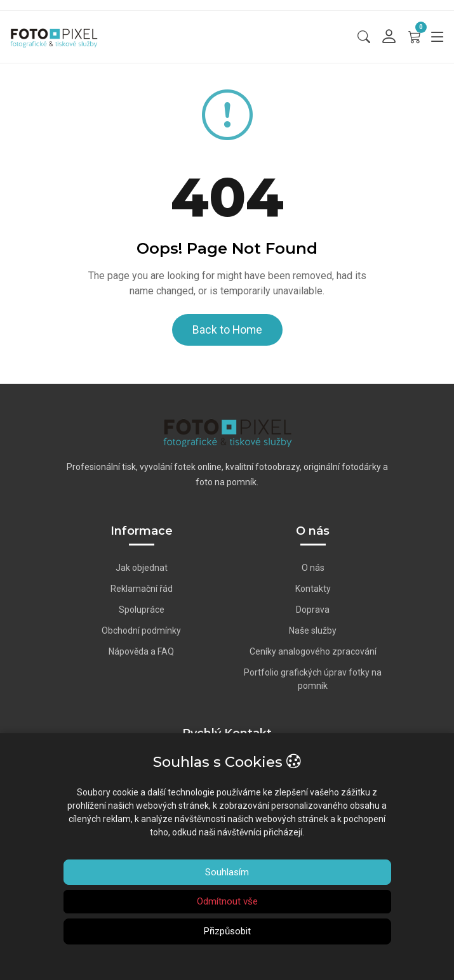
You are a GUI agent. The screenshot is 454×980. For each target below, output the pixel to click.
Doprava (313, 610)
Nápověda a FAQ (141, 651)
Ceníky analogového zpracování (313, 651)
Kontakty (313, 589)
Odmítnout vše (227, 901)
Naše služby (313, 630)
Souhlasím (227, 872)
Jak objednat (142, 568)
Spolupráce (142, 610)
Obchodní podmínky (141, 630)
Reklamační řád (142, 589)
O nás (313, 568)
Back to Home (227, 330)
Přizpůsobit (227, 931)
